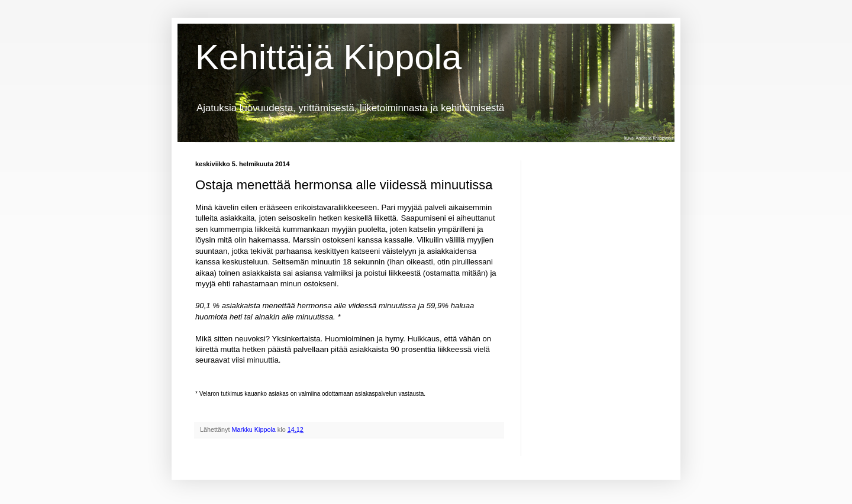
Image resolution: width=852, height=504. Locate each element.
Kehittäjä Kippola (328, 57)
